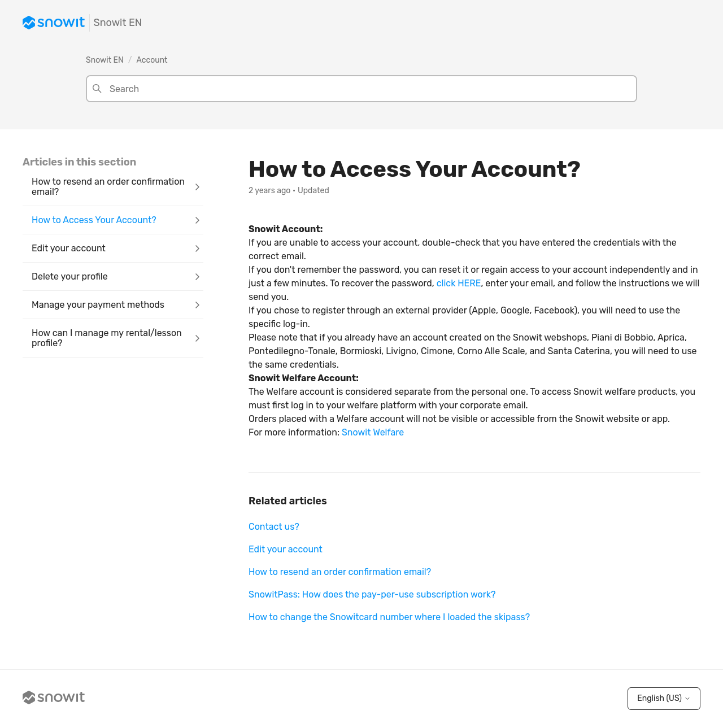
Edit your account (286, 549)
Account (152, 60)
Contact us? (274, 527)
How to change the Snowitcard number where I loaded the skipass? (389, 617)
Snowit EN (105, 60)
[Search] (361, 89)
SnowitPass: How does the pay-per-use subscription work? (372, 594)
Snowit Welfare (373, 432)
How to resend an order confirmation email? (340, 572)
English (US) (664, 698)
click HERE (459, 283)
